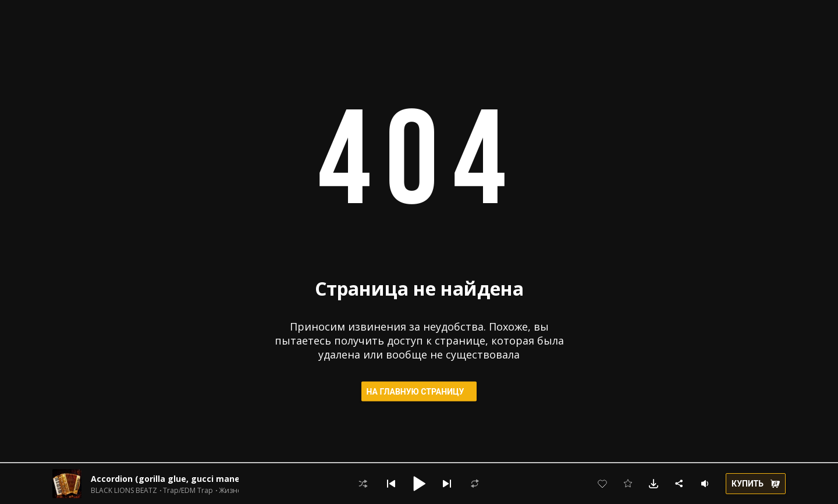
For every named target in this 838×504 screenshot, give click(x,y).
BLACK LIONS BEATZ (124, 491)
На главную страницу (419, 392)
